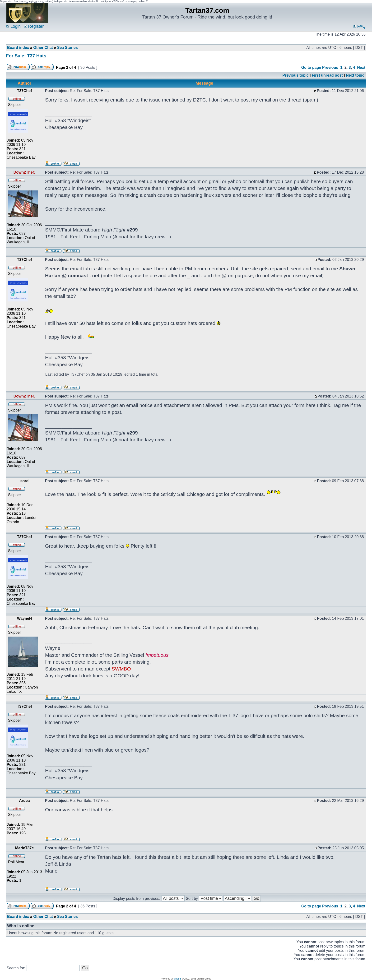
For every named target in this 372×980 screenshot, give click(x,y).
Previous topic (296, 75)
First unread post (327, 75)
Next (361, 67)
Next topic (355, 75)
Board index (18, 48)
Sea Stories (67, 48)
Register (34, 26)
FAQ (359, 26)
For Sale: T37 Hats (26, 56)
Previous (330, 67)
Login (14, 26)
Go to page (311, 67)
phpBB (178, 979)
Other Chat (43, 48)
